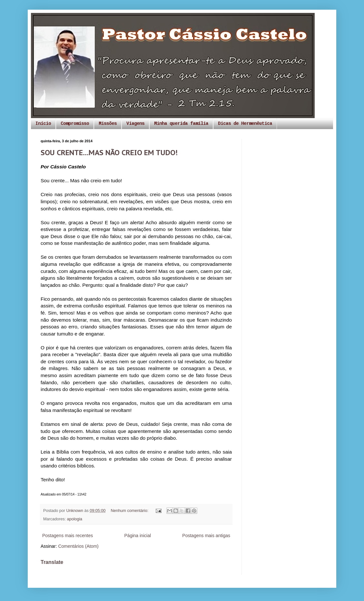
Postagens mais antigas (206, 536)
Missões (108, 124)
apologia (75, 519)
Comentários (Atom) (78, 546)
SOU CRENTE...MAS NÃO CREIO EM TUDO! (109, 153)
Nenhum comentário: (130, 511)
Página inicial (138, 536)
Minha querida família (181, 124)
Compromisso (75, 124)
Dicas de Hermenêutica (245, 124)
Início (43, 124)
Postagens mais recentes (68, 536)
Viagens (135, 124)
